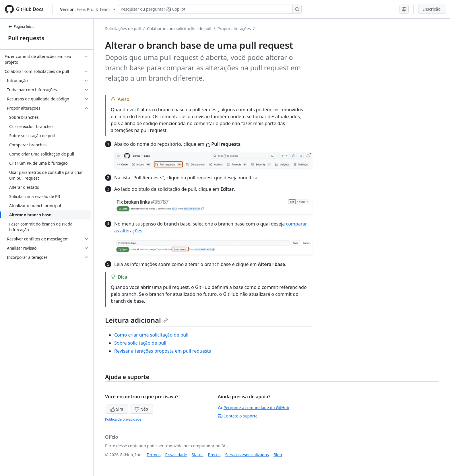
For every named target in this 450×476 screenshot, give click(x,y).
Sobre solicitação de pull (140, 343)
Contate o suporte (238, 416)
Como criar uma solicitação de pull (151, 335)
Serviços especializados (247, 455)
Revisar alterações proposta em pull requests (163, 351)
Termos (154, 455)
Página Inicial (22, 27)
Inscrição (432, 9)
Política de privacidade (123, 419)
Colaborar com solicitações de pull (179, 29)
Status (198, 455)
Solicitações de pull (123, 29)
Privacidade (176, 455)
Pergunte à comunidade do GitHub (254, 408)
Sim (117, 409)
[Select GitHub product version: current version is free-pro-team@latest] (88, 9)
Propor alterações (234, 29)
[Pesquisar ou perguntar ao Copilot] (210, 9)
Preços (214, 455)
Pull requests (26, 38)
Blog (278, 455)
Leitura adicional (136, 320)
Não (141, 409)
